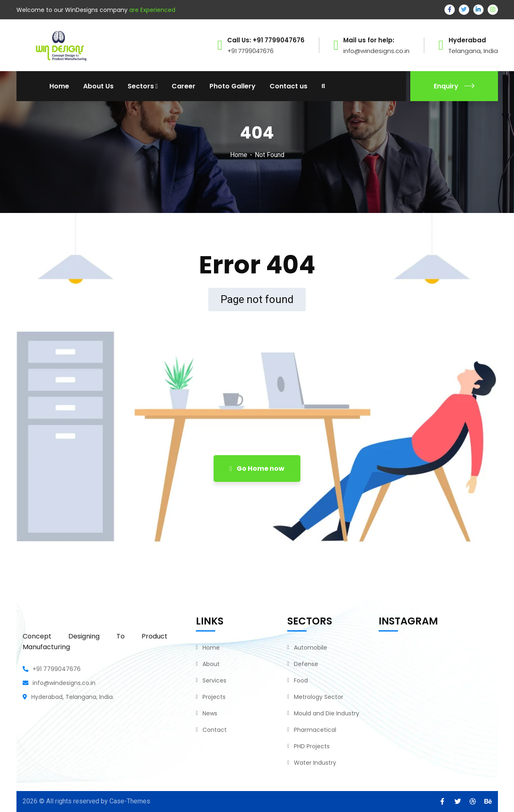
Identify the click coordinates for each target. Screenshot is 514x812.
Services (214, 680)
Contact (215, 730)
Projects (214, 697)
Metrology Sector (319, 697)
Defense (306, 664)
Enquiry (454, 86)
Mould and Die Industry (327, 713)
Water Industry (315, 763)
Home (239, 155)
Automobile (310, 648)
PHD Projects (312, 746)
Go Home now (257, 468)
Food (301, 680)
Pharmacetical (315, 730)
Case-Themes (130, 801)
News (210, 713)
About (211, 664)
